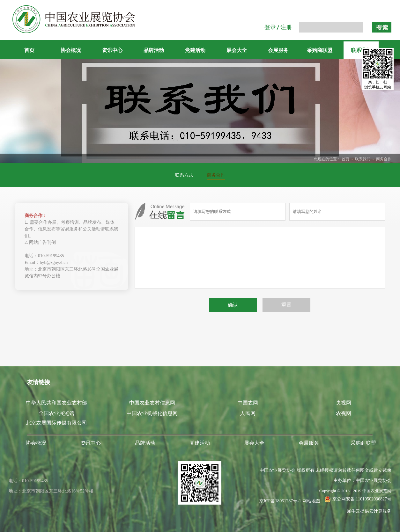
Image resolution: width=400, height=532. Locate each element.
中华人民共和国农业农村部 (56, 403)
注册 (286, 27)
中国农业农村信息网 (152, 403)
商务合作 (384, 159)
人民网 (248, 413)
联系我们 (363, 159)
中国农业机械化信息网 (152, 413)
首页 (29, 50)
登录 (270, 27)
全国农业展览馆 (56, 413)
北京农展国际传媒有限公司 (56, 423)
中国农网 (248, 403)
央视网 (344, 403)
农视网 (344, 413)
